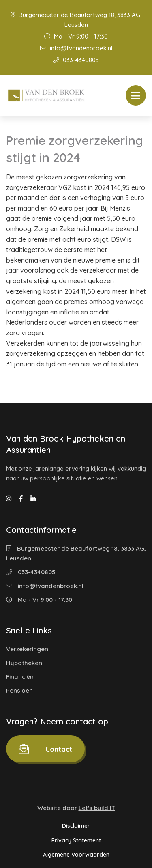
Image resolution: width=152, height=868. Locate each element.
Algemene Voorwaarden (76, 855)
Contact (45, 749)
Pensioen (19, 690)
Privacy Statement (76, 840)
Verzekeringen (27, 649)
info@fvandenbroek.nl (76, 48)
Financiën (20, 677)
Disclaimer (76, 826)
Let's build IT (97, 808)
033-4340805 (76, 60)
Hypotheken (24, 663)
